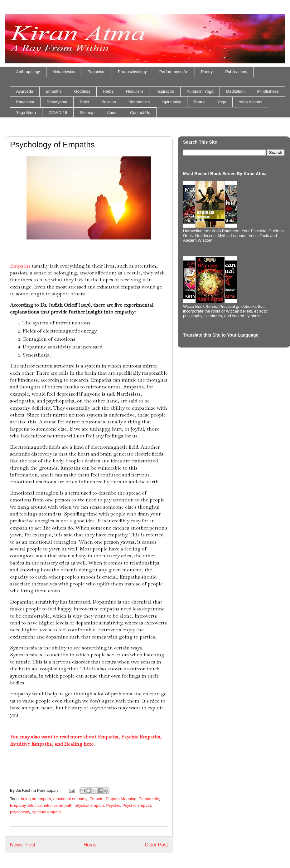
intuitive (35, 805)
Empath (97, 799)
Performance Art (174, 72)
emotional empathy (70, 799)
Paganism (96, 72)
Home (90, 845)
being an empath (36, 799)
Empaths (53, 91)
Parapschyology (132, 72)
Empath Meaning (121, 799)
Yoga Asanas (251, 102)
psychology (20, 812)
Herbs (108, 91)
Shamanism (139, 102)
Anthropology (28, 72)
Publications (236, 72)
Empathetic (149, 799)
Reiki (84, 102)
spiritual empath (46, 812)
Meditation (235, 91)
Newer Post (23, 845)
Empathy (18, 805)
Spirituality (172, 102)
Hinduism (134, 91)
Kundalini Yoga (200, 91)
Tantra (199, 102)
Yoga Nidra (26, 113)
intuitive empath (58, 805)
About (112, 113)
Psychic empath (137, 805)
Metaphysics (64, 72)
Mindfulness (268, 91)
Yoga (222, 102)
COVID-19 (58, 113)
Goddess (82, 91)
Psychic (113, 805)
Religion (109, 102)
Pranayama (57, 102)
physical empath (89, 805)
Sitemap (87, 113)
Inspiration (165, 91)
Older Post (156, 845)
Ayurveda (25, 91)
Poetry (207, 72)
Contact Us (140, 113)
